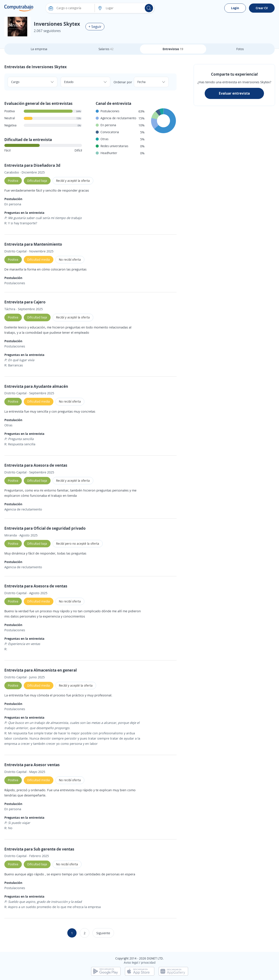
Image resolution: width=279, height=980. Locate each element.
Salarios (106, 49)
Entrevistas (173, 49)
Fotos (240, 49)
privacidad (148, 962)
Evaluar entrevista (234, 93)
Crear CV (262, 8)
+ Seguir (95, 27)
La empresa (39, 49)
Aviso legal (131, 962)
